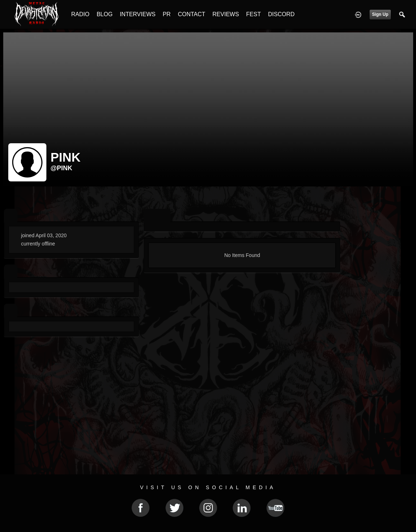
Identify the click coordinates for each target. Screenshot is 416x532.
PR (166, 14)
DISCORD (281, 14)
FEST (254, 14)
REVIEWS (226, 14)
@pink (62, 168)
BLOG (105, 14)
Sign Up (380, 14)
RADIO (80, 14)
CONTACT (192, 14)
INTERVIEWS (138, 14)
